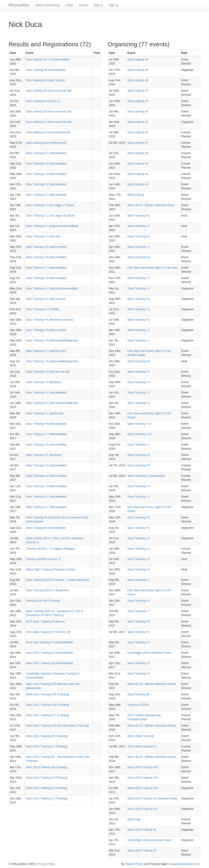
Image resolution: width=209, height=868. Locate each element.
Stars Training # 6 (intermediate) (46, 163)
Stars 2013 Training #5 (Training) (47, 767)
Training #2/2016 (138, 705)
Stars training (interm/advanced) (46, 143)
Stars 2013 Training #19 (143, 778)
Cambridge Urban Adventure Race (149, 653)
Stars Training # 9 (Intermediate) (46, 424)
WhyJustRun (19, 5)
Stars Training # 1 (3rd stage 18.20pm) (50, 216)
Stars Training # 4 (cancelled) (146, 476)
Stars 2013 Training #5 (142, 830)
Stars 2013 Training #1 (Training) (47, 798)
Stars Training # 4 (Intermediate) (46, 476)
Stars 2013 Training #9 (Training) (47, 736)
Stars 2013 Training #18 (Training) (47, 705)
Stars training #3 (138, 101)
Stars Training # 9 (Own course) (46, 330)
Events (83, 5)
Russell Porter (134, 864)
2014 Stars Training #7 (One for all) (48, 632)
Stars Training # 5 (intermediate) (46, 465)
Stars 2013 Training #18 (143, 788)
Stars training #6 (138, 153)
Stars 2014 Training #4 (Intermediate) (49, 653)
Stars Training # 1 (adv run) (43, 236)
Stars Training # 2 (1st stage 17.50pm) (50, 205)
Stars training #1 (138, 122)
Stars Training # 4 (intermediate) (46, 174)
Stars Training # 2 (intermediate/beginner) (52, 403)
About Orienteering (48, 5)
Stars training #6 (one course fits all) (49, 91)
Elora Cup (134, 819)
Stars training (136, 195)
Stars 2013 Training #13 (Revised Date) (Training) (57, 726)
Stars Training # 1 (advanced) (44, 413)
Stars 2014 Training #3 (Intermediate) (49, 663)
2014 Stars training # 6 (142, 746)
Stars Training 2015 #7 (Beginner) (47, 590)
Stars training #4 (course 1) (43, 101)
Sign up (114, 5)
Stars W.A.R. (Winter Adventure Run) (151, 205)
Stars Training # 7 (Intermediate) (46, 434)
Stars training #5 (138, 70)
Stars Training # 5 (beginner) (44, 455)
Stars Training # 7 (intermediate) (46, 153)
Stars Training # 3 (139, 226)
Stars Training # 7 (139, 278)
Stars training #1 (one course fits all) (49, 122)
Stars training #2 (138, 111)
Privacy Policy (46, 864)
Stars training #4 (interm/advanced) (48, 132)
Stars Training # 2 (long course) (46, 299)
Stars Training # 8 (139, 257)
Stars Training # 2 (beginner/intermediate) (52, 226)
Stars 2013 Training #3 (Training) (47, 778)
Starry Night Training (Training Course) (50, 569)
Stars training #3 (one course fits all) (49, 111)
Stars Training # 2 (139, 236)
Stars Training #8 (138, 694)
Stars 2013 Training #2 (142, 850)
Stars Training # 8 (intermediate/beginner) (52, 340)
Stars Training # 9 (139, 601)
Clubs (69, 5)
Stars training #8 (138, 80)
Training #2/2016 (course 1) (43, 559)
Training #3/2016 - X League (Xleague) (50, 549)
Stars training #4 (138, 174)
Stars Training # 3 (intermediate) (46, 184)
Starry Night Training (140, 736)
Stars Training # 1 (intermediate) (46, 195)
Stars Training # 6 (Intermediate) (46, 445)
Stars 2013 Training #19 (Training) (47, 694)
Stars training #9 (138, 59)
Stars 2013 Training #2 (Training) (47, 788)
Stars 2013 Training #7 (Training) (47, 746)
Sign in (98, 5)
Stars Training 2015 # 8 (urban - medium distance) (58, 580)
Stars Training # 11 (139, 424)
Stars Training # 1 (139, 247)
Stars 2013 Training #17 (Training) (47, 715)
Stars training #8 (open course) (45, 80)
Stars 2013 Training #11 (143, 809)
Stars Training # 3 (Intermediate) (46, 392)
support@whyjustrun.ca (185, 864)
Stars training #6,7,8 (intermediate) (48, 59)
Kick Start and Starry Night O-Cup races (153, 268)
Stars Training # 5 (139, 216)
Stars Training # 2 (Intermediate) (46, 497)
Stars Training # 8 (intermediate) (46, 257)
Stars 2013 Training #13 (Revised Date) (152, 798)
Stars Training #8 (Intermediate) (46, 528)
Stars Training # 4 (139, 309)
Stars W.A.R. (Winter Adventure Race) (152, 684)
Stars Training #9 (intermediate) (46, 70)
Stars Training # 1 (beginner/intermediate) (52, 288)
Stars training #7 (138, 91)
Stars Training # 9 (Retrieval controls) (49, 320)
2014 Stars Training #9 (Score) (45, 621)
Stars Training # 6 (139, 288)
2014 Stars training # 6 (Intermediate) (49, 642)
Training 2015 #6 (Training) (43, 601)
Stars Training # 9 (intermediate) (46, 247)
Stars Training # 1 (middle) (42, 309)
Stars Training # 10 (139, 434)
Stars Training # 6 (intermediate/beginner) (52, 361)
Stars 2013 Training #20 (143, 767)
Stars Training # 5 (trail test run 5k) (48, 372)
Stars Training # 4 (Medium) (43, 382)
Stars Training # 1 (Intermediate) (46, 507)
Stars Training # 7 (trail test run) (46, 351)
